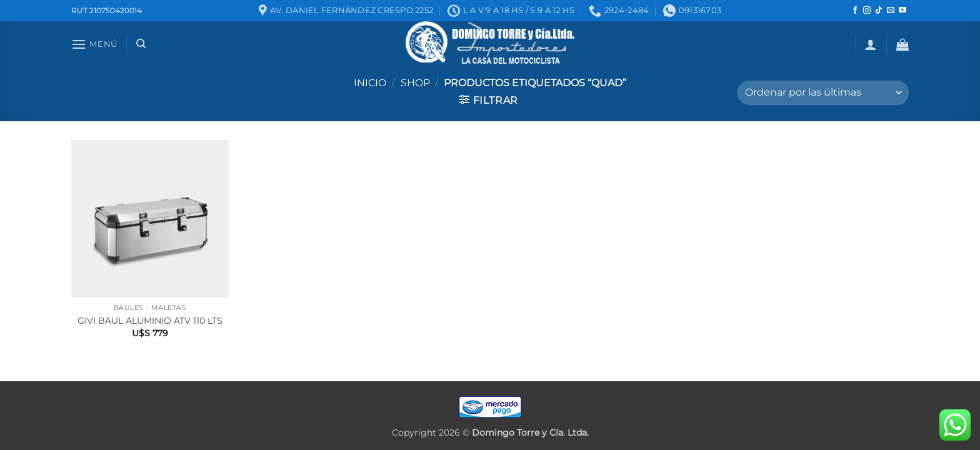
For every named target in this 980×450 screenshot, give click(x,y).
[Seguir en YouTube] (902, 11)
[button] (94, 44)
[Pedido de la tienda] (823, 93)
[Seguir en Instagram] (867, 11)
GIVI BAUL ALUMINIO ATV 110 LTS (150, 321)
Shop (415, 83)
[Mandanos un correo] (891, 11)
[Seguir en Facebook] (855, 11)
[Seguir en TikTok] (879, 11)
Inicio (370, 83)
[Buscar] (141, 44)
